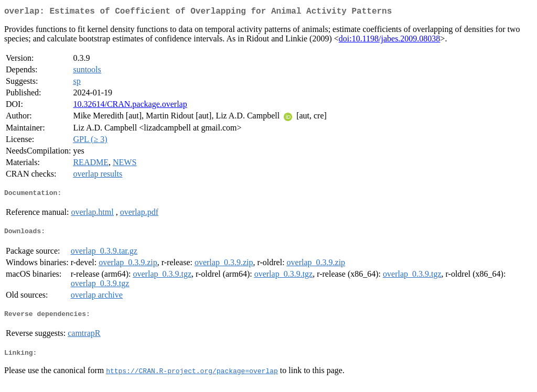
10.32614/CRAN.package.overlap (130, 106)
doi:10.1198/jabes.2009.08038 (390, 41)
